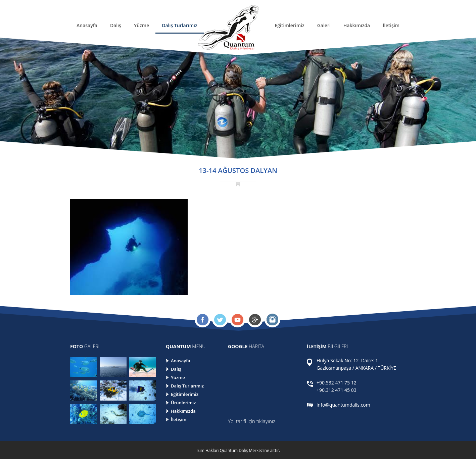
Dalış (116, 25)
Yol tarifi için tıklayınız (252, 421)
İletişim (391, 25)
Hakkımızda (357, 25)
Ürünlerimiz (183, 403)
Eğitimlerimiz (289, 25)
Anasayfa (87, 25)
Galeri (324, 25)
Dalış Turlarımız (179, 25)
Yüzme (141, 25)
